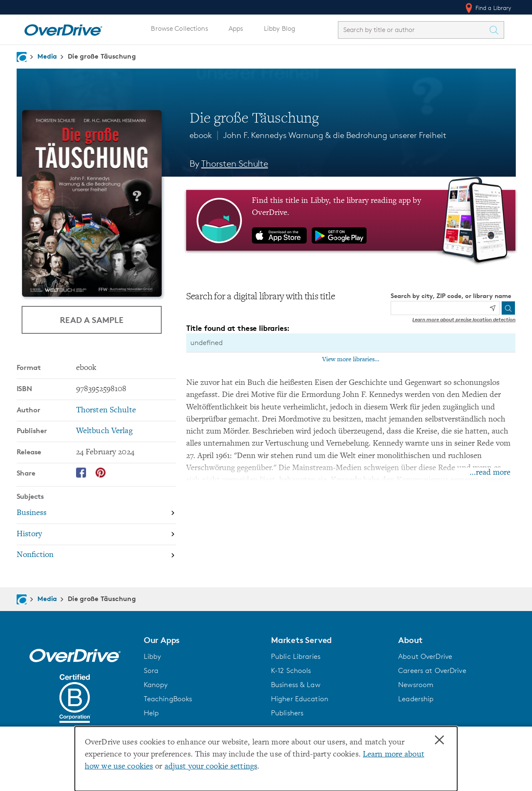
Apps (236, 28)
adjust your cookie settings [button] (211, 767)
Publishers (287, 713)
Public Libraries (296, 656)
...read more (490, 473)
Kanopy (156, 685)
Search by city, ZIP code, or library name (451, 296)
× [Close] (439, 740)
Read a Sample (92, 320)
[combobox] (414, 30)
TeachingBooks (168, 699)
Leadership (416, 699)
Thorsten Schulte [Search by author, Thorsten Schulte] (235, 164)
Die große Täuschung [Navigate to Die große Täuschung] (102, 56)
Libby (153, 656)
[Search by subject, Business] (96, 514)
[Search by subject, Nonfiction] (96, 556)
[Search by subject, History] (96, 535)
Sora (151, 670)
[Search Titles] (496, 30)
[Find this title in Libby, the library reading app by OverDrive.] (351, 220)
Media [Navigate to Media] (47, 56)
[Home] (63, 28)
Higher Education (300, 699)
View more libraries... (351, 360)
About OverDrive (425, 656)
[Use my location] (493, 308)
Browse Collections (179, 28)
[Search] (508, 308)
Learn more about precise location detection (464, 319)
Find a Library (488, 8)
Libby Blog (280, 28)
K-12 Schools (291, 670)
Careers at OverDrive (432, 670)
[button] (202, 640)
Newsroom (416, 685)
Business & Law (296, 685)
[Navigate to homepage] (22, 57)
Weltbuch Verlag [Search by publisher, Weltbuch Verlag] (104, 431)
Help (151, 713)
